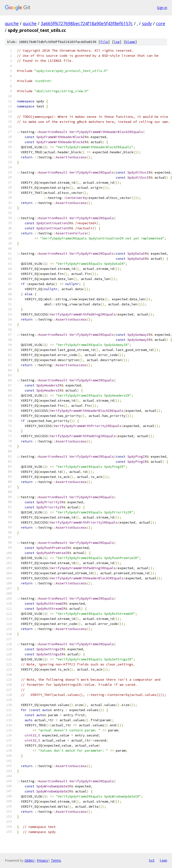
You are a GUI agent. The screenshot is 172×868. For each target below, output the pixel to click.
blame (130, 42)
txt (152, 860)
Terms (56, 860)
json (163, 860)
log (117, 42)
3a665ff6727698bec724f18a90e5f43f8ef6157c (87, 23)
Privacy (42, 860)
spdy (147, 23)
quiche (12, 23)
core (161, 23)
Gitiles (29, 860)
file (104, 42)
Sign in (162, 8)
